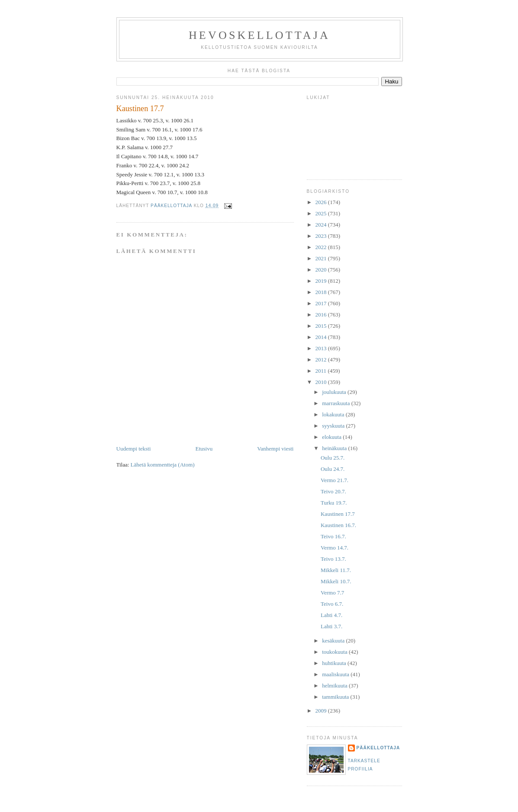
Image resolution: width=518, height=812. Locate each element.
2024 (322, 225)
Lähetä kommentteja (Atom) (163, 465)
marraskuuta (337, 403)
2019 (322, 281)
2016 (322, 315)
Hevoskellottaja (259, 35)
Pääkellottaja (378, 748)
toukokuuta (335, 652)
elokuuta (332, 437)
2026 (322, 202)
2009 (322, 711)
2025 (322, 213)
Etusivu (204, 449)
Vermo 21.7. (335, 480)
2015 (322, 326)
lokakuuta (334, 414)
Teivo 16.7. (333, 536)
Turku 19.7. (334, 503)
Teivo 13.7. (333, 559)
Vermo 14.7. (335, 548)
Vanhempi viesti (275, 449)
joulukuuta (335, 392)
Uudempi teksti (134, 449)
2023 (322, 236)
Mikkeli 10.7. (336, 581)
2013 (322, 348)
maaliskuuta (336, 674)
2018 (322, 292)
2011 (322, 371)
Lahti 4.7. (331, 615)
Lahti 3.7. (331, 626)
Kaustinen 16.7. (338, 525)
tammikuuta (336, 697)
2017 (322, 303)
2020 (322, 270)
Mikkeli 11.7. (336, 570)
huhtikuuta (335, 663)
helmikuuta (335, 686)
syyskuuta (334, 426)
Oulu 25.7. (333, 458)
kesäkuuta (334, 641)
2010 (322, 382)
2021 (322, 258)
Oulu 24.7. (333, 469)
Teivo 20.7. (333, 491)
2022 (322, 247)
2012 (322, 360)
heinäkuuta (335, 448)
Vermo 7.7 (332, 593)
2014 (322, 337)
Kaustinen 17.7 (338, 514)
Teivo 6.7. (332, 604)
